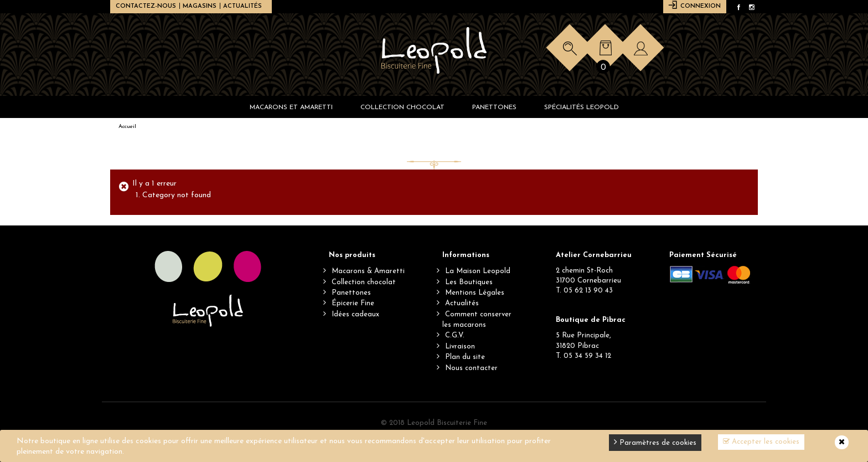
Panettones (351, 293)
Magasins (200, 6)
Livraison (460, 346)
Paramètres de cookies (655, 442)
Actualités (242, 6)
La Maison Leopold (478, 271)
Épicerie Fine (353, 303)
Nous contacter (471, 368)
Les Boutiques (469, 282)
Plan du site (465, 357)
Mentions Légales (475, 293)
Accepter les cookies (761, 442)
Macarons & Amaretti (368, 271)
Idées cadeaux (355, 314)
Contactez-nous (146, 6)
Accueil (127, 127)
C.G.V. (455, 335)
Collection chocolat (364, 282)
